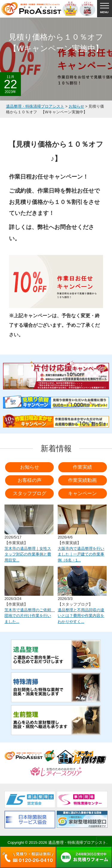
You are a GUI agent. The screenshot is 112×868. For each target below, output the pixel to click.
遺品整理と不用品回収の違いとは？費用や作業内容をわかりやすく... (81, 616)
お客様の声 (30, 480)
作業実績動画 (82, 480)
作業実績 (82, 467)
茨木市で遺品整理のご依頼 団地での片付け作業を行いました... (30, 616)
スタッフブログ (30, 493)
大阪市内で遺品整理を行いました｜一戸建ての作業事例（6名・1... (81, 554)
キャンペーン (82, 493)
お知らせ (30, 467)
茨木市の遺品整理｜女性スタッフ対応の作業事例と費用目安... (28, 554)
